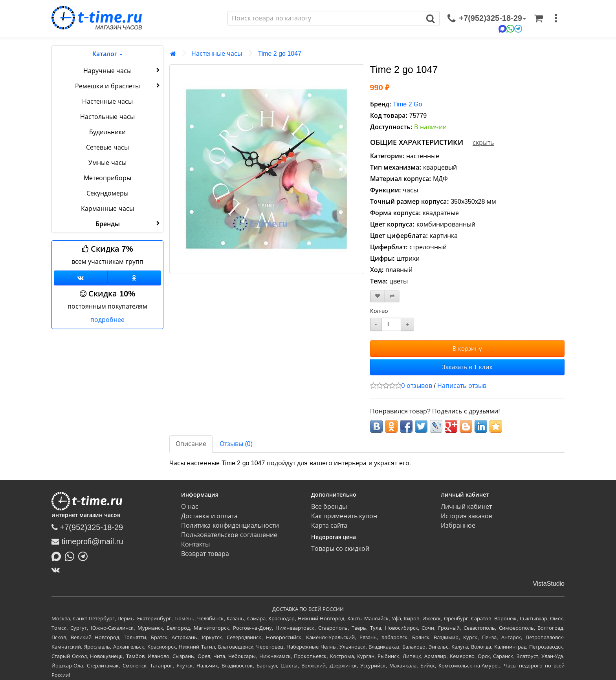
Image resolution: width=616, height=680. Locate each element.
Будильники (107, 132)
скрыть (483, 143)
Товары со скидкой (340, 549)
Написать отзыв (462, 386)
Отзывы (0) (236, 444)
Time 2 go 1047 (280, 54)
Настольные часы (107, 117)
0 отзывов (417, 386)
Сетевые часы (107, 147)
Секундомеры (107, 193)
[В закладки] (378, 296)
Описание (191, 444)
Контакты (195, 544)
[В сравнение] (392, 296)
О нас (190, 507)
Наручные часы (122, 70)
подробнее (107, 320)
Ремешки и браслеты (118, 86)
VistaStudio (549, 584)
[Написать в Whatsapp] (71, 556)
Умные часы (107, 163)
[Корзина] (539, 18)
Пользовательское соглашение (229, 535)
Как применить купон (344, 516)
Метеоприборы (107, 178)
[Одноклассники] (135, 278)
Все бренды (329, 507)
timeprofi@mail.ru (87, 541)
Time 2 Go (407, 104)
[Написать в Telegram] (85, 556)
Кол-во (379, 311)
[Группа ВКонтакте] (81, 278)
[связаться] (487, 18)
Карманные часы (107, 209)
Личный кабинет (466, 507)
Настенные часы (107, 101)
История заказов (467, 516)
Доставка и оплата (209, 516)
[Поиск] (325, 18)
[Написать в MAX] (58, 556)
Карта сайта (329, 526)
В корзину (467, 348)
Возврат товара (205, 554)
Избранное (458, 526)
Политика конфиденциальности (230, 526)
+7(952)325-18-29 (87, 527)
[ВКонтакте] (58, 570)
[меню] (556, 18)
